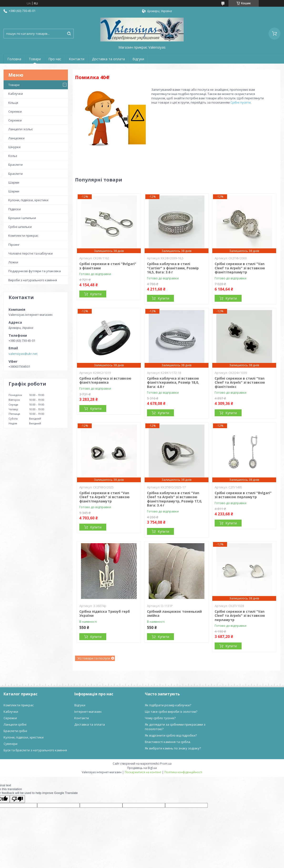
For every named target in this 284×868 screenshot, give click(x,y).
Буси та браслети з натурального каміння (35, 750)
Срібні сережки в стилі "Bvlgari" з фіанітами (108, 266)
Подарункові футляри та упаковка (35, 271)
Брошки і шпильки (22, 218)
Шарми (14, 182)
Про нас (55, 59)
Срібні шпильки (20, 227)
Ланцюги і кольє (20, 129)
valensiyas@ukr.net (23, 354)
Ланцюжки (16, 138)
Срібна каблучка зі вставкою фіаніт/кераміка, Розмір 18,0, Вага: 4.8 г (173, 382)
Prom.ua (166, 764)
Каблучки (16, 94)
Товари (35, 59)
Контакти (77, 59)
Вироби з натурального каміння (33, 280)
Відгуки (138, 59)
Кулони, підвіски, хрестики (28, 200)
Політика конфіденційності (183, 772)
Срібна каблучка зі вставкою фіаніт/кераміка (105, 380)
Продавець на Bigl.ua (142, 768)
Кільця (13, 103)
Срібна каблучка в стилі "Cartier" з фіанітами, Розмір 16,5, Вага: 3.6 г (173, 268)
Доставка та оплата (108, 59)
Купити (96, 294)
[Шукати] (69, 34)
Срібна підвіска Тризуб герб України (105, 614)
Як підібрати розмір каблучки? (168, 705)
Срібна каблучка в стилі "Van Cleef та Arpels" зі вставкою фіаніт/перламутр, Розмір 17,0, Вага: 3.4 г (175, 499)
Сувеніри (10, 744)
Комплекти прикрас (23, 236)
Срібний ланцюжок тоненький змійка (174, 614)
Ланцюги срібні (15, 724)
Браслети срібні (15, 731)
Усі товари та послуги (94, 658)
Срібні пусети (241, 102)
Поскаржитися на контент (143, 772)
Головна (14, 59)
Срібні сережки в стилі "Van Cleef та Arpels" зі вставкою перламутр (240, 616)
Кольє (13, 156)
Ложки (13, 262)
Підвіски (15, 209)
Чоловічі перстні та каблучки (30, 253)
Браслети (15, 165)
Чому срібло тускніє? (160, 718)
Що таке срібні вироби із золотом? (171, 712)
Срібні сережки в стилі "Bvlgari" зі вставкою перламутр (243, 495)
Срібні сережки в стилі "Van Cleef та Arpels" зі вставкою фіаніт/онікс (240, 382)
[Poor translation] (17, 799)
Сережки (15, 111)
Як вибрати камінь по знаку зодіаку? (173, 748)
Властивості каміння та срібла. (168, 742)
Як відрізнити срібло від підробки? (171, 735)
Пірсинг (14, 245)
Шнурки (14, 147)
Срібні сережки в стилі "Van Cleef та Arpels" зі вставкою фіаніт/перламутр (240, 268)
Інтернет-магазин (88, 712)
